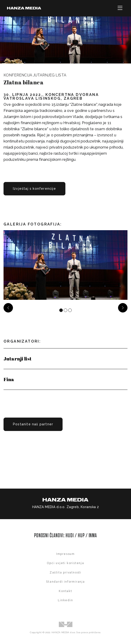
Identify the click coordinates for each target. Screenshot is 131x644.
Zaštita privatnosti (65, 573)
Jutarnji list (18, 359)
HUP (81, 535)
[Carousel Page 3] (70, 310)
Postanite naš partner (33, 424)
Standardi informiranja (65, 582)
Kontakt (65, 591)
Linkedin (65, 600)
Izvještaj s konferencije (34, 189)
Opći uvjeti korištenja (65, 563)
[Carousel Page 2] (65, 310)
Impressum (65, 554)
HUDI (70, 535)
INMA (93, 535)
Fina (9, 379)
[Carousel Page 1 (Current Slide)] (61, 310)
